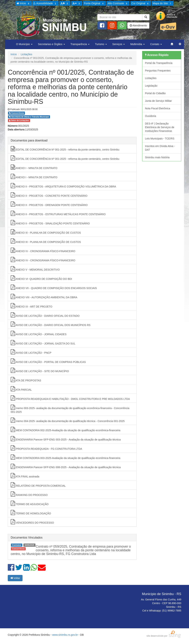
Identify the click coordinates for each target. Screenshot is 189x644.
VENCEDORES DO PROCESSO (32, 522)
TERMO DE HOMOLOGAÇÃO (31, 513)
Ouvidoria (151, 116)
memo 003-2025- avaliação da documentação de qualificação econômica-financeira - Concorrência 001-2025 (70, 409)
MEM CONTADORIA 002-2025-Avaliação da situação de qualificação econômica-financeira (66, 429)
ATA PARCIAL (21, 389)
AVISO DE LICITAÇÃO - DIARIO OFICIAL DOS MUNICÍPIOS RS (51, 324)
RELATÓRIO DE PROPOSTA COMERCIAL (38, 485)
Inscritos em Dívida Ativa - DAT (160, 148)
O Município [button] (24, 44)
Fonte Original (94, 4)
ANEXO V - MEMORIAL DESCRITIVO (35, 269)
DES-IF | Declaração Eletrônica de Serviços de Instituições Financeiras (160, 127)
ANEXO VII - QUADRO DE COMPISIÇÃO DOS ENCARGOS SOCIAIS (54, 287)
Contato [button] (156, 44)
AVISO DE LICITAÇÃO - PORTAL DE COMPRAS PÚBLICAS (48, 361)
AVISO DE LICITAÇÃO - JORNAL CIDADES (39, 333)
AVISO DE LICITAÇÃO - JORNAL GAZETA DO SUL (43, 343)
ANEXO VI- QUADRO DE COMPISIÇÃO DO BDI (41, 278)
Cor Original (140, 4)
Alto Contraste (118, 4)
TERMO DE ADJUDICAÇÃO (30, 503)
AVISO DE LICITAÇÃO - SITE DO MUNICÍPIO (40, 370)
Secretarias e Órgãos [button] (51, 44)
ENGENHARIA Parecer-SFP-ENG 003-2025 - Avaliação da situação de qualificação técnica (66, 439)
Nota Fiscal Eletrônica (158, 108)
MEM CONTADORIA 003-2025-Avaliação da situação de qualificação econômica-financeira (66, 457)
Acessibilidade (45, 4)
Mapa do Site (162, 4)
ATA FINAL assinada (25, 476)
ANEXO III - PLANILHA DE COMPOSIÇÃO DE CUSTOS (46, 232)
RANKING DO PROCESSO (29, 494)
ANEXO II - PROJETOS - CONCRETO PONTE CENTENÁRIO (49, 195)
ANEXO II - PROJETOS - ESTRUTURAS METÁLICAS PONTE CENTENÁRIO (58, 213)
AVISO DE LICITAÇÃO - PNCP (31, 352)
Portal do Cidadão (155, 93)
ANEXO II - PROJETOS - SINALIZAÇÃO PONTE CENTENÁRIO (50, 223)
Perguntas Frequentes (158, 71)
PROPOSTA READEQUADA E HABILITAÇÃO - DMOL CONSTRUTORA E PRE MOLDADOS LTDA (70, 398)
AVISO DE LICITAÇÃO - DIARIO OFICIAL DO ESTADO (45, 315)
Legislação (151, 86)
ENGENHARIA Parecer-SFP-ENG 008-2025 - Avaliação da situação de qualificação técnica (66, 466)
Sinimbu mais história (157, 157)
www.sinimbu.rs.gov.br (65, 635)
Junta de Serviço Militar (159, 101)
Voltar (15, 578)
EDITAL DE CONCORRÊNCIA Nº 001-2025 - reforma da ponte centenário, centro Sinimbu (65, 149)
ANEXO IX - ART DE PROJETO (32, 306)
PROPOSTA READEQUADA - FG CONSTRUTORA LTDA (46, 448)
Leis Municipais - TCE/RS (160, 139)
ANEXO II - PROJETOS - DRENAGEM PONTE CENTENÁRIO (49, 204)
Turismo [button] (101, 44)
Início (23, 4)
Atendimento (138, 25)
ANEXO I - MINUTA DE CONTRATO (34, 167)
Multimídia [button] (138, 44)
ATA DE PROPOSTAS (26, 380)
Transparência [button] (80, 44)
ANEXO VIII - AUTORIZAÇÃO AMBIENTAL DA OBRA (44, 296)
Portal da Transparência (159, 63)
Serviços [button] (119, 44)
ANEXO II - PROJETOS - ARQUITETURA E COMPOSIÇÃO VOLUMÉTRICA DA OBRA (63, 186)
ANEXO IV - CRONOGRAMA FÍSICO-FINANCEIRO (43, 250)
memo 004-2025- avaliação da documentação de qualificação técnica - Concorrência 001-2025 (68, 420)
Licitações (26, 54)
